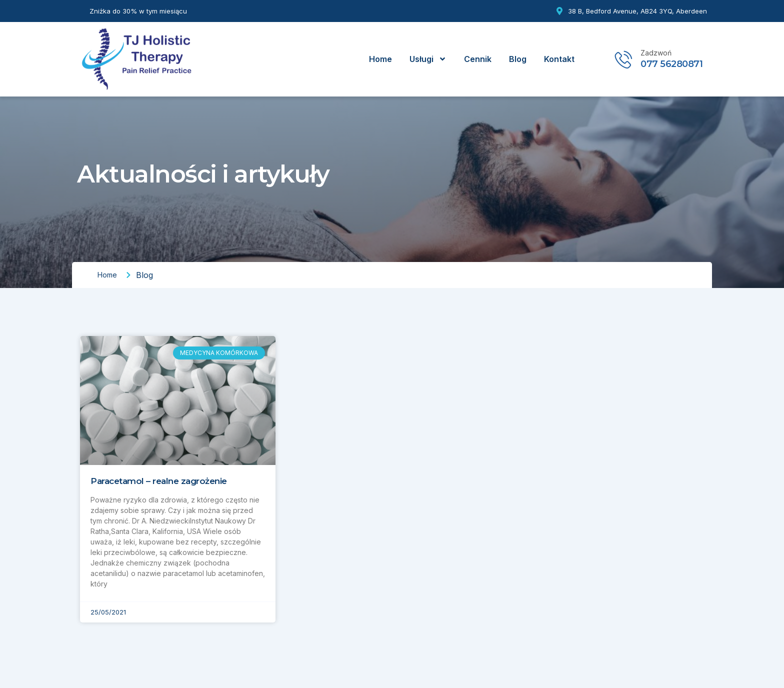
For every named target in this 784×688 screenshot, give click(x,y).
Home (380, 59)
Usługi (428, 59)
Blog (518, 59)
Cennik (478, 59)
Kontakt (559, 59)
